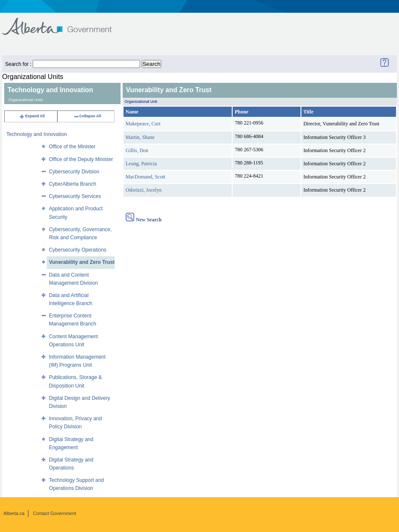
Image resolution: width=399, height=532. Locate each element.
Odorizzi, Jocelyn (144, 190)
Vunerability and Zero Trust (82, 262)
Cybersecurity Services (75, 196)
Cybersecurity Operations (77, 250)
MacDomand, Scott (145, 177)
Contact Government (55, 513)
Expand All (32, 116)
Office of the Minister (72, 147)
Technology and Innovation (37, 134)
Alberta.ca (14, 513)
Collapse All (87, 116)
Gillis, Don (137, 150)
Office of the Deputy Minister (81, 159)
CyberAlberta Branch (72, 184)
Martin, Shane (140, 137)
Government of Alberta (64, 22)
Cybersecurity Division (74, 172)
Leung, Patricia (141, 164)
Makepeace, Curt (143, 124)
